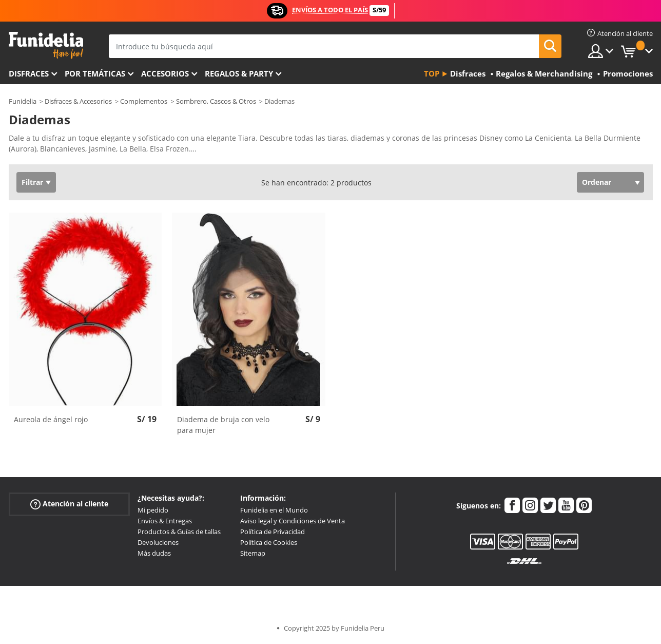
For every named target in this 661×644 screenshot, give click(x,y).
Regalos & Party (239, 73)
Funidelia (23, 101)
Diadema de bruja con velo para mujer (223, 425)
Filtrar (32, 182)
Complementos (144, 101)
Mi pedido (153, 510)
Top (432, 73)
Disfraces (29, 73)
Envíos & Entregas (165, 521)
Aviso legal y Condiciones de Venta (293, 521)
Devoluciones (158, 542)
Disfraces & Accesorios (78, 101)
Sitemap (253, 553)
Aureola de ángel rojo (51, 419)
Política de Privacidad (273, 532)
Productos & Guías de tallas (179, 532)
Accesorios (165, 73)
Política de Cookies (269, 542)
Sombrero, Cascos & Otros (216, 101)
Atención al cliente (69, 504)
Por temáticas (95, 73)
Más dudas (154, 553)
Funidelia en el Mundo (274, 510)
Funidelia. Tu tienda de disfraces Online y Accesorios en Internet (46, 45)
